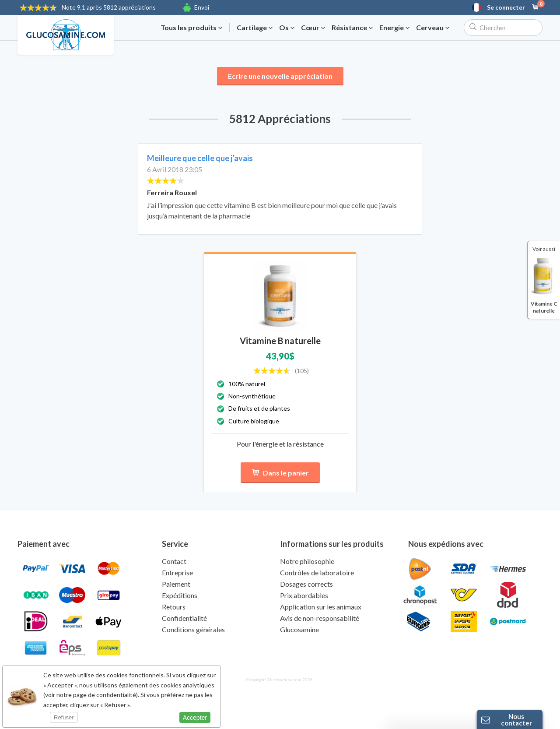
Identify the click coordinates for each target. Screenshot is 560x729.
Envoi (202, 7)
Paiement (176, 584)
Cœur (313, 28)
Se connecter (506, 7)
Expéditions (180, 595)
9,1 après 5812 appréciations (109, 7)
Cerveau (433, 28)
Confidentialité (184, 618)
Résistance (352, 28)
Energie (394, 28)
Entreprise (177, 572)
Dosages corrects (306, 584)
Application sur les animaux (321, 607)
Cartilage (255, 28)
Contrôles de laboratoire (317, 572)
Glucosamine (299, 629)
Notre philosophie (307, 561)
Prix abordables (304, 595)
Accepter (195, 718)
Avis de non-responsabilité (320, 618)
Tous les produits (191, 28)
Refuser (64, 717)
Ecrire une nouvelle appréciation (280, 76)
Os (287, 28)
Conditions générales (193, 629)
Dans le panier (280, 473)
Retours (174, 607)
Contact (174, 561)
